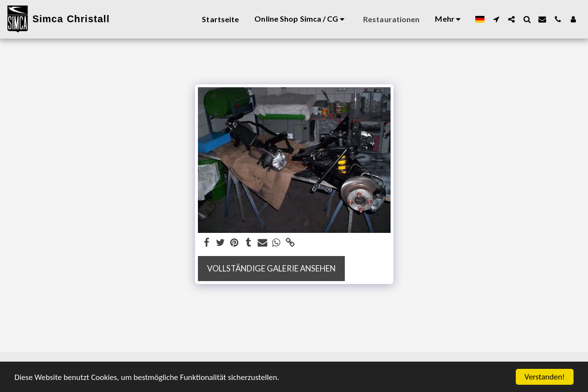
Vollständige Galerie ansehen (271, 269)
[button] (496, 19)
